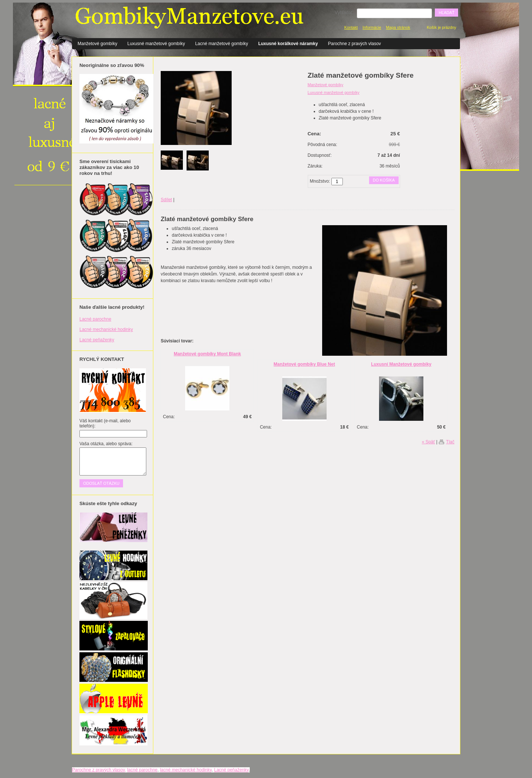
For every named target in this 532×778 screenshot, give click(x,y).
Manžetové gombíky (97, 44)
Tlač (450, 442)
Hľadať (446, 13)
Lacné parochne (95, 319)
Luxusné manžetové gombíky (156, 44)
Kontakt (351, 27)
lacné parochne (142, 770)
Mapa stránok (398, 27)
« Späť (429, 442)
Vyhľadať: (344, 13)
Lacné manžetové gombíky (221, 44)
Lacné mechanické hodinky (106, 329)
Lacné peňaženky (97, 340)
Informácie (372, 27)
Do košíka (384, 180)
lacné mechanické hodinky (186, 770)
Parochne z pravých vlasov (354, 44)
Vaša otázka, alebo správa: (106, 444)
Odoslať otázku (101, 483)
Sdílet (166, 200)
